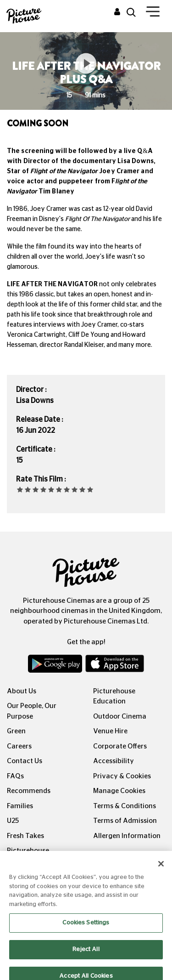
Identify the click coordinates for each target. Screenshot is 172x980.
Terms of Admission (125, 821)
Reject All (86, 955)
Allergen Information (127, 836)
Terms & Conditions (125, 806)
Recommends (29, 791)
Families (20, 806)
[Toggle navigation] (153, 13)
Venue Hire (110, 731)
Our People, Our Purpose (32, 711)
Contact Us (25, 761)
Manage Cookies (119, 791)
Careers (19, 746)
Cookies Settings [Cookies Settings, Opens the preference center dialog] (86, 929)
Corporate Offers (120, 746)
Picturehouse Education (114, 697)
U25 (13, 821)
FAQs (15, 776)
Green (16, 731)
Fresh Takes (25, 836)
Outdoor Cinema (120, 717)
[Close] (161, 870)
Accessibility (114, 761)
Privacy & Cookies (122, 776)
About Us (22, 691)
